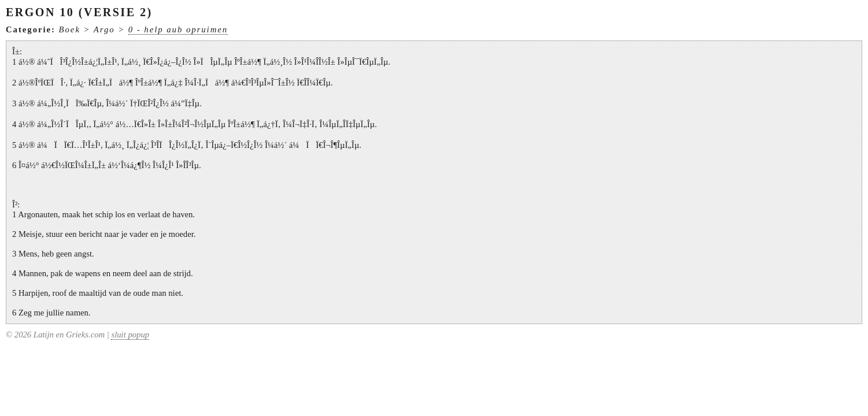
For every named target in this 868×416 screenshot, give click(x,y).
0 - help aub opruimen (178, 29)
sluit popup (130, 335)
